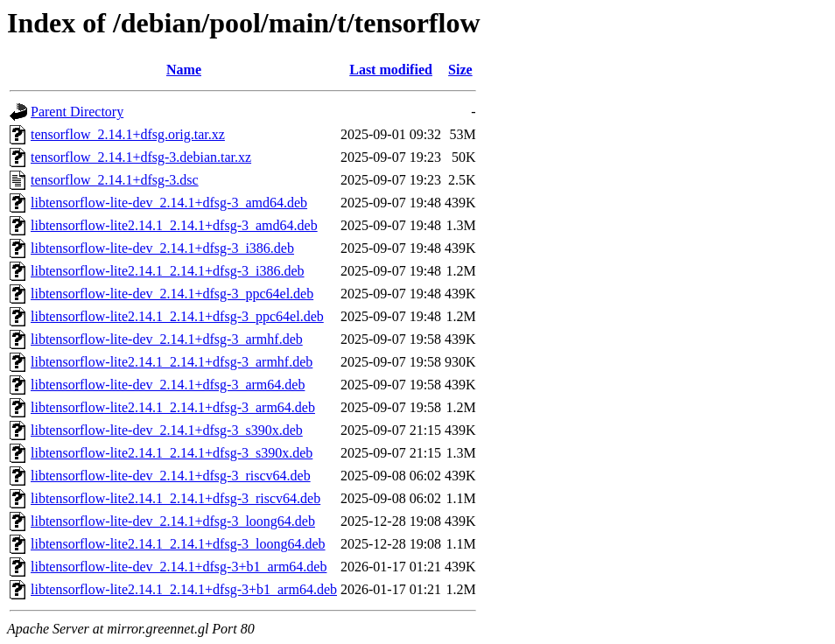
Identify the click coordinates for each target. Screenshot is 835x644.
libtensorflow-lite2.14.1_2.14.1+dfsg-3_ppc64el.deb (177, 316)
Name (184, 70)
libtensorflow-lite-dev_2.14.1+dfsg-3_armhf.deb (167, 339)
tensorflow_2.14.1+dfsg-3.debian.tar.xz (141, 157)
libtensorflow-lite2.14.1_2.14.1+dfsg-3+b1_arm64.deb (184, 589)
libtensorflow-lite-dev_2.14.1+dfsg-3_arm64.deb (168, 385)
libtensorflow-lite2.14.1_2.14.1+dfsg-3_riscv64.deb (175, 498)
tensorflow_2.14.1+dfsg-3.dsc (115, 180)
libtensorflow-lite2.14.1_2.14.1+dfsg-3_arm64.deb (173, 407)
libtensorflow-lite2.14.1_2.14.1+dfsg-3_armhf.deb (172, 362)
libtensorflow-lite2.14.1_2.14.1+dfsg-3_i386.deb (168, 271)
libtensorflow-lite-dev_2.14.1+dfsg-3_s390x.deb (167, 430)
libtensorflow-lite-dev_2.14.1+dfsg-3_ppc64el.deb (172, 294)
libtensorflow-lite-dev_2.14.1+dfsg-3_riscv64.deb (171, 476)
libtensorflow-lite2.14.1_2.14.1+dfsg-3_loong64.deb (178, 544)
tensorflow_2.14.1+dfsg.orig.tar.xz (128, 134)
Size (460, 70)
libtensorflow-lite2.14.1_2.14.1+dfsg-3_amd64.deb (174, 225)
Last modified (391, 70)
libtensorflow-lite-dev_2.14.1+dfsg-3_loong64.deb (173, 521)
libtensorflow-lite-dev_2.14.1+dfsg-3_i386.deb (162, 248)
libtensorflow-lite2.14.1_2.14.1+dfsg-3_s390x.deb (172, 453)
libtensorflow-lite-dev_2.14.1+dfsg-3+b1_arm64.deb (179, 567)
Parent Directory (77, 112)
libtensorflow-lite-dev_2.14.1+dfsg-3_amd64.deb (169, 203)
